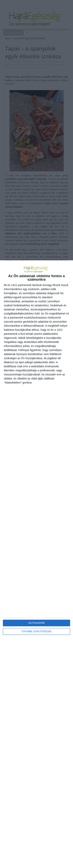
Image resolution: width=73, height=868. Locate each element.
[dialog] (36, 564)
